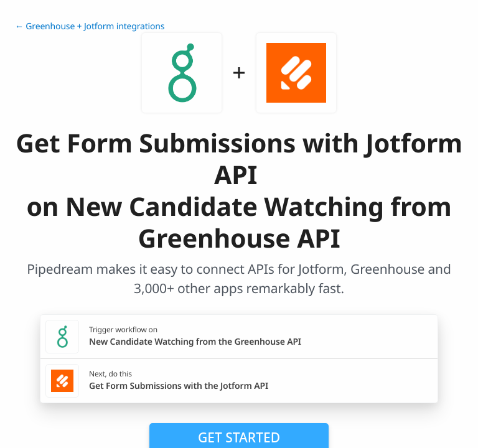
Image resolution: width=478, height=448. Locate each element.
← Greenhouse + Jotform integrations (90, 26)
